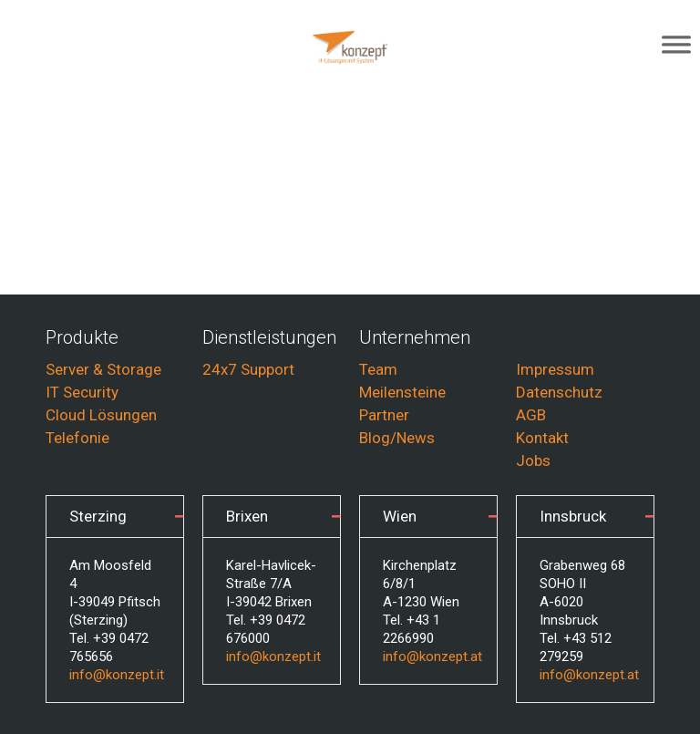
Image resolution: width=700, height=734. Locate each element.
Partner (384, 415)
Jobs (533, 460)
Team (378, 369)
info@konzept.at (432, 656)
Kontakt (542, 438)
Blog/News (397, 438)
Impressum (555, 369)
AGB (531, 415)
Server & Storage (103, 369)
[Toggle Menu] (676, 48)
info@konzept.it (117, 675)
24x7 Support (248, 369)
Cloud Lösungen (101, 415)
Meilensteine (402, 392)
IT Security (82, 392)
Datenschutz (559, 392)
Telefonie (77, 438)
